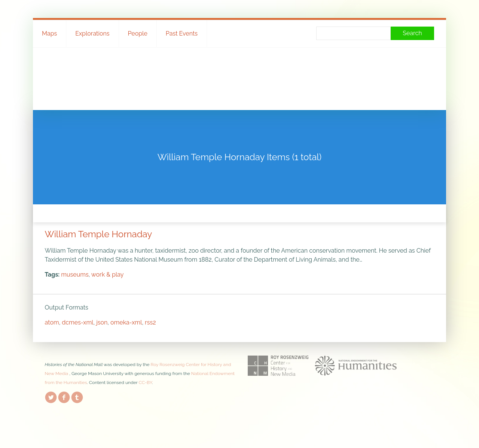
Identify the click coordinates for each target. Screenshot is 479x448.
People (138, 33)
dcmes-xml (77, 322)
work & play (108, 275)
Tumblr (77, 396)
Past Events (182, 33)
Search (412, 33)
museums (75, 275)
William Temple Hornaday (99, 234)
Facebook (64, 396)
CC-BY (146, 383)
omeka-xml (126, 322)
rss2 (150, 322)
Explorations (92, 33)
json (102, 322)
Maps (49, 33)
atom (52, 322)
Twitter (51, 396)
